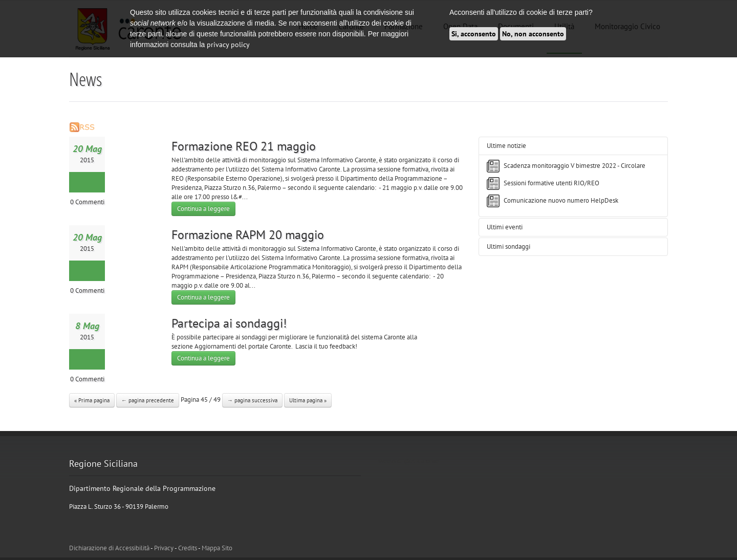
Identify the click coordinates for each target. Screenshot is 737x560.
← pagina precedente (148, 400)
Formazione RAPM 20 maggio (248, 235)
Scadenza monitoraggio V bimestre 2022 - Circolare (575, 166)
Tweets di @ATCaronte (408, 461)
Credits (188, 548)
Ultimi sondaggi (508, 246)
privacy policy (228, 45)
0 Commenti (87, 202)
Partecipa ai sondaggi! (229, 323)
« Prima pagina (92, 400)
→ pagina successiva (252, 400)
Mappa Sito (217, 548)
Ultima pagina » (308, 400)
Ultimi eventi (505, 227)
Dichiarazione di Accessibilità (109, 548)
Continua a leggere (203, 209)
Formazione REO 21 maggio (244, 146)
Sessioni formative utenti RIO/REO (551, 183)
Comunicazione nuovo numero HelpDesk (561, 200)
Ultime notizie (506, 146)
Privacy (164, 548)
